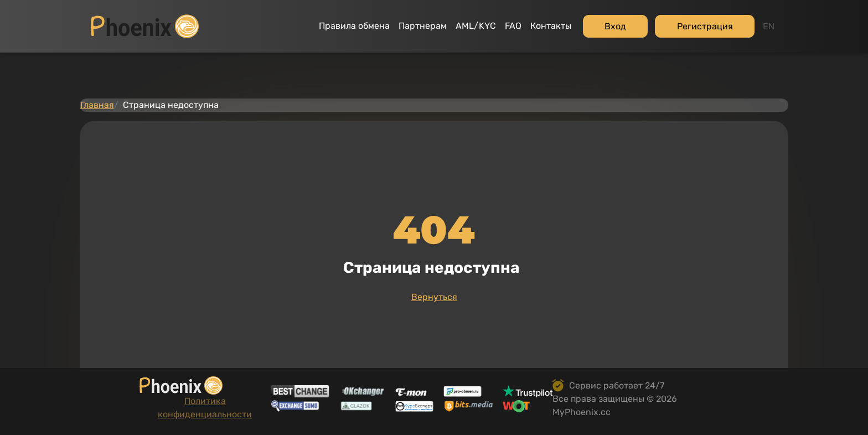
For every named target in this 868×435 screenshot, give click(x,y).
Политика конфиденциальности (154, 419)
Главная (114, 55)
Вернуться (434, 261)
